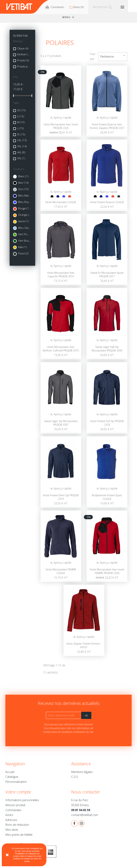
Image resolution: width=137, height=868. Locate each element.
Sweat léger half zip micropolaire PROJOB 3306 (107, 351)
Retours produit (15, 807)
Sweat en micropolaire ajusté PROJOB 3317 (107, 277)
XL (21, 137)
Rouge (25, 211)
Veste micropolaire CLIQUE (61, 204)
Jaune (24, 223)
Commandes (13, 812)
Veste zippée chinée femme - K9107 (84, 648)
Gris (23, 191)
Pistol (23, 256)
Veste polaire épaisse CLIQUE (107, 204)
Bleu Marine (25, 198)
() (87, 7)
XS (21, 113)
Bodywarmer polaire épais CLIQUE (107, 499)
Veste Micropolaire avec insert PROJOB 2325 (61, 128)
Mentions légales (82, 774)
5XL (21, 160)
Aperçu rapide (61, 120)
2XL (22, 142)
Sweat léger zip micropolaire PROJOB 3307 (61, 425)
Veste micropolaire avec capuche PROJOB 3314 (61, 277)
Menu (68, 20)
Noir (23, 185)
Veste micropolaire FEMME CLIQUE (61, 574)
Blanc (23, 178)
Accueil (10, 774)
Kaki (22, 249)
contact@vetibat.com (85, 817)
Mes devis (12, 832)
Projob (23, 63)
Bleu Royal (25, 204)
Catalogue (12, 779)
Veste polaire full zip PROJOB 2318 (107, 425)
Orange (25, 217)
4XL (21, 155)
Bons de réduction (17, 827)
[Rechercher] (113, 7)
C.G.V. (75, 779)
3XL (22, 149)
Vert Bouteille (25, 243)
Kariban (24, 57)
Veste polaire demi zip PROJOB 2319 (61, 499)
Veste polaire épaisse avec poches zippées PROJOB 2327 (107, 128)
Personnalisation (16, 784)
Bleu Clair (25, 230)
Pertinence (113, 59)
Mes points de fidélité (19, 837)
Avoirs (9, 817)
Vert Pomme (25, 236)
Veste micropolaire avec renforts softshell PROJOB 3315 (61, 351)
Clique (23, 51)
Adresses (11, 822)
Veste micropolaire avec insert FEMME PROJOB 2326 (107, 574)
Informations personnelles (22, 802)
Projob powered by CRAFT (24, 69)
